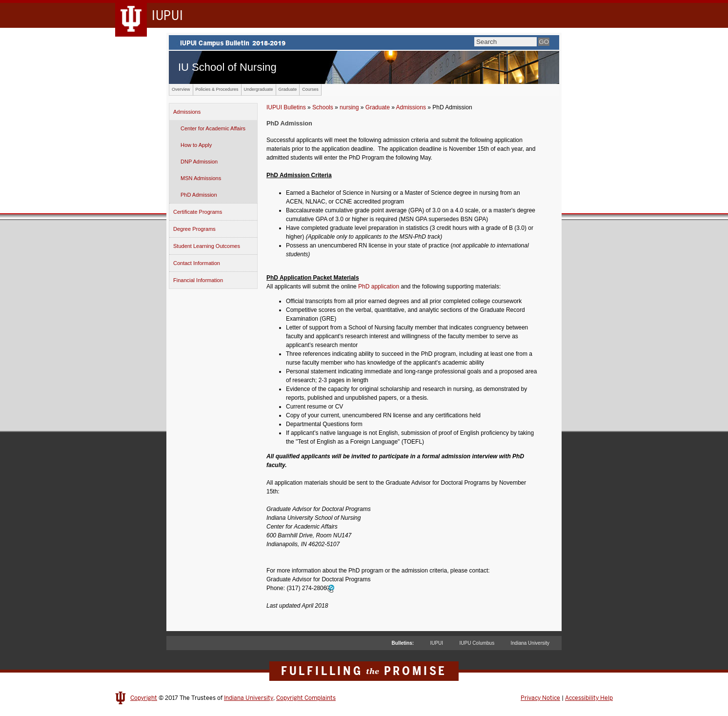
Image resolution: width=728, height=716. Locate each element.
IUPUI (436, 643)
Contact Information (197, 263)
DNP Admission (199, 162)
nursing (349, 107)
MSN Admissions (201, 178)
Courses (310, 89)
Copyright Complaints (306, 698)
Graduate (288, 89)
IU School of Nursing (227, 67)
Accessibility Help (589, 698)
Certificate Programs (198, 212)
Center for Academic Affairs (213, 128)
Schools (323, 107)
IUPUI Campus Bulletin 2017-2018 (364, 42)
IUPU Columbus (477, 643)
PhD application (379, 286)
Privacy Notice (540, 698)
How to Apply (196, 145)
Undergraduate (259, 89)
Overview (181, 89)
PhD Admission (199, 195)
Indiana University (530, 643)
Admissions (187, 112)
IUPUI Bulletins (286, 107)
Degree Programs (194, 229)
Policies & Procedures (217, 89)
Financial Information (198, 280)
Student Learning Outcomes (207, 246)
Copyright (144, 698)
